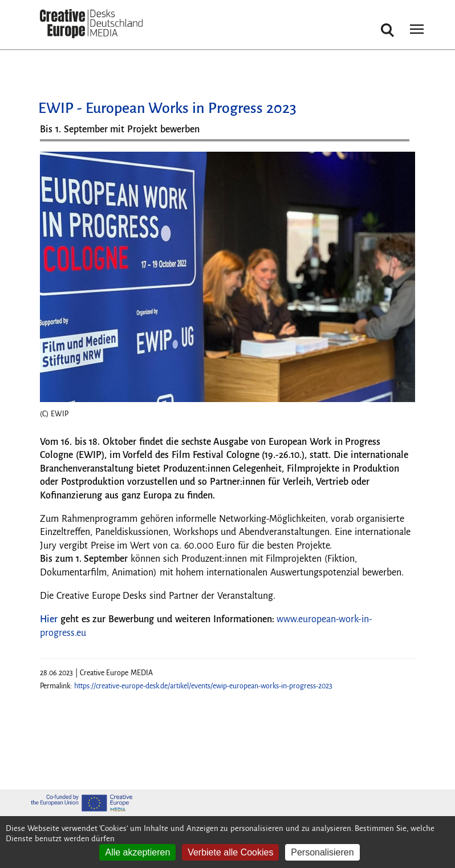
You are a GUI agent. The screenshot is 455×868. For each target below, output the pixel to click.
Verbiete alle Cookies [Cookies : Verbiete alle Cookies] (230, 852)
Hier (49, 619)
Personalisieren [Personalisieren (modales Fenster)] (322, 852)
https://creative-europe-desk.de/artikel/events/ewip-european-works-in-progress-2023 (203, 686)
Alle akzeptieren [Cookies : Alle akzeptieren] (137, 852)
